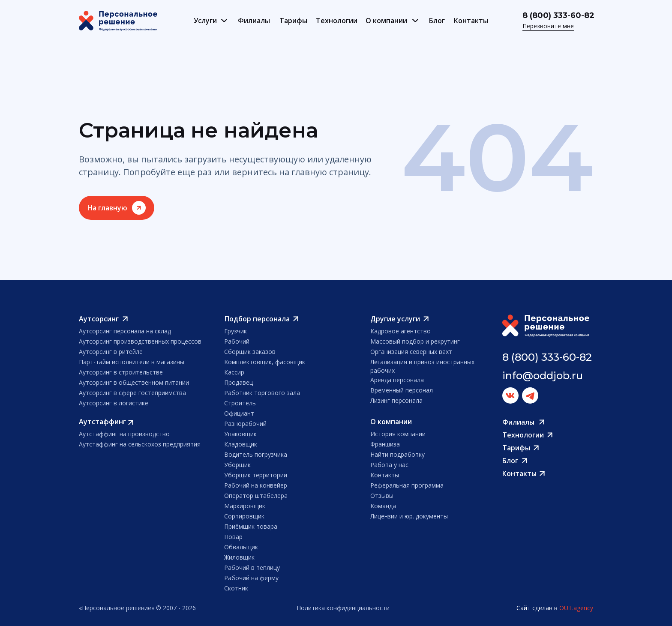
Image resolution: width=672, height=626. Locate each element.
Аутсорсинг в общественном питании (134, 382)
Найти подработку (397, 454)
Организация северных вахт (411, 352)
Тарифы (293, 21)
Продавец (238, 382)
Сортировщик (244, 516)
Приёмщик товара (251, 526)
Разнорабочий (245, 424)
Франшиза (385, 444)
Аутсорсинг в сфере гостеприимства (132, 393)
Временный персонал (402, 390)
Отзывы (382, 496)
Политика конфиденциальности (343, 608)
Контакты (471, 21)
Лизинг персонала (396, 400)
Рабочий (237, 341)
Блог (437, 21)
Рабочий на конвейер (256, 485)
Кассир (234, 372)
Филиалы (254, 21)
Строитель (240, 403)
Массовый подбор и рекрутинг (415, 341)
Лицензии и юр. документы (409, 516)
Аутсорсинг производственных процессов (140, 341)
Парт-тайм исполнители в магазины (132, 362)
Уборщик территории (256, 475)
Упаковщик (240, 434)
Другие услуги (395, 319)
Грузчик (235, 331)
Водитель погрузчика (256, 454)
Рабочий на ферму (251, 578)
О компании (386, 21)
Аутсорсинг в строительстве (121, 372)
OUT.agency (576, 608)
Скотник (236, 588)
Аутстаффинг (102, 422)
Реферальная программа (407, 485)
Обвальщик (241, 547)
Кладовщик (241, 444)
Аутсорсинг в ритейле (111, 352)
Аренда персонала (397, 380)
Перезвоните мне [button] (548, 26)
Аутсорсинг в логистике (114, 403)
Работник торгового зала (262, 393)
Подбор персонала (257, 319)
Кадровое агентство (400, 331)
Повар (233, 537)
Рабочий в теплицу (252, 568)
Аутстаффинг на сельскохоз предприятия (140, 444)
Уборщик (237, 465)
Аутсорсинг (99, 319)
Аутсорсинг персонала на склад (125, 331)
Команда (383, 506)
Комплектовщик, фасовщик (265, 362)
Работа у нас (389, 465)
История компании (398, 434)
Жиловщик (239, 557)
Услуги (205, 21)
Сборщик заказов (250, 352)
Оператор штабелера (256, 496)
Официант (239, 413)
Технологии (337, 21)
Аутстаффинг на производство (124, 434)
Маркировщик (245, 506)
